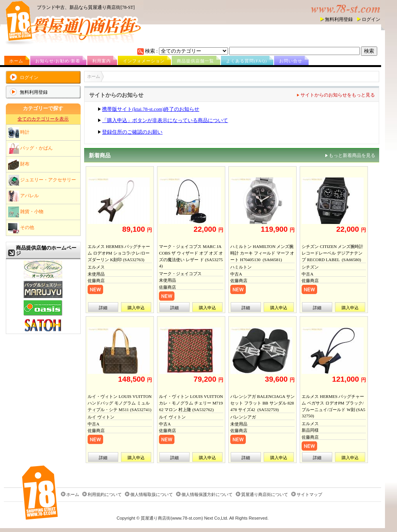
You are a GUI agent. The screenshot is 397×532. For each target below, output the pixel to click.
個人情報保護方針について (207, 494)
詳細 (103, 308)
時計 (19, 133)
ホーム (16, 61)
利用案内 (102, 61)
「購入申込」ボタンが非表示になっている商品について (165, 121)
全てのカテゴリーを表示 (43, 119)
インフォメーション (144, 61)
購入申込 (136, 308)
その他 (21, 228)
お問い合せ (291, 61)
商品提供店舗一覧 (195, 61)
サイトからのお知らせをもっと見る (338, 95)
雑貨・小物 (26, 212)
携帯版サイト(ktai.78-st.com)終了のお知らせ (151, 109)
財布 (19, 164)
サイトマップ (309, 494)
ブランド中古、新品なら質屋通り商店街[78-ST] (86, 7)
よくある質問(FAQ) (247, 61)
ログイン (371, 19)
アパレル (23, 196)
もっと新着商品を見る (352, 155)
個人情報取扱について (152, 494)
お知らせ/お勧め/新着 (58, 61)
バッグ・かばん (30, 148)
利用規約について (105, 494)
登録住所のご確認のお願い (132, 132)
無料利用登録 (339, 19)
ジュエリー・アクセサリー (42, 180)
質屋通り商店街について (265, 494)
